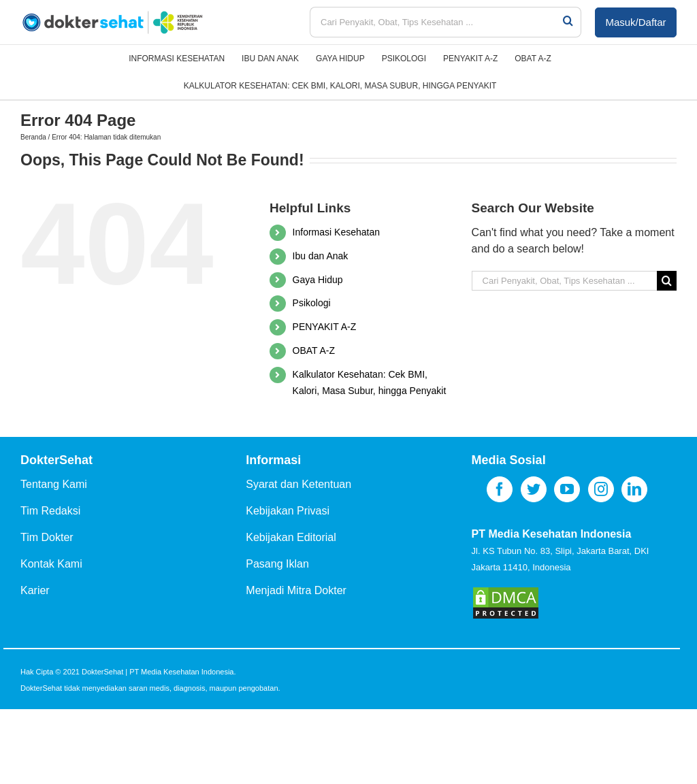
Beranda (33, 137)
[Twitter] (534, 489)
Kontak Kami (51, 564)
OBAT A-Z (314, 350)
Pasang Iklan (277, 564)
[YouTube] (567, 489)
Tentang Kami (54, 484)
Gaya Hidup (318, 280)
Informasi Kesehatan (336, 232)
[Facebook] (500, 489)
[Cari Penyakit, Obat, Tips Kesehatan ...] (436, 22)
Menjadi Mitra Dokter (296, 590)
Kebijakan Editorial (291, 537)
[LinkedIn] (634, 489)
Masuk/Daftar (635, 22)
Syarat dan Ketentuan (298, 484)
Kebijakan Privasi (288, 511)
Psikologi (312, 303)
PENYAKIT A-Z (325, 327)
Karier (35, 590)
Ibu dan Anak (321, 256)
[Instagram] (601, 489)
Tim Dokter (47, 537)
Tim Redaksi (50, 511)
